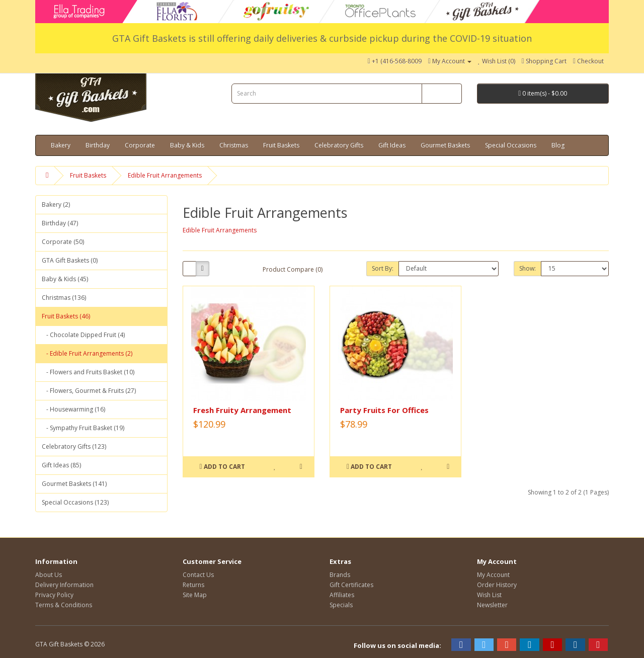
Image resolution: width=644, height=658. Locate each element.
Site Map (195, 595)
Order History (497, 585)
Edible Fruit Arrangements (165, 175)
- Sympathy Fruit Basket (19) (83, 428)
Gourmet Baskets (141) (74, 484)
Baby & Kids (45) (65, 279)
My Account (493, 575)
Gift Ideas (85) (61, 465)
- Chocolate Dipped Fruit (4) (83, 335)
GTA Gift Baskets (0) (70, 260)
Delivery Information (64, 585)
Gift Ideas (392, 145)
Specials (341, 605)
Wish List (489, 595)
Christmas (234, 145)
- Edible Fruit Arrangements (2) (87, 353)
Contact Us (198, 575)
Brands (340, 575)
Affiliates (342, 595)
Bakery (61, 145)
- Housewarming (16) (73, 409)
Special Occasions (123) (75, 502)
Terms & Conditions (64, 605)
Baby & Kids (187, 145)
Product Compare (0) (293, 269)
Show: (528, 268)
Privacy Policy (54, 595)
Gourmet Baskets (445, 145)
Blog (558, 145)
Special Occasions (511, 145)
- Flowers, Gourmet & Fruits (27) (89, 391)
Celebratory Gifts (339, 145)
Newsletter (492, 605)
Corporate (140, 145)
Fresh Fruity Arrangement (242, 410)
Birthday (98, 145)
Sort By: (383, 268)
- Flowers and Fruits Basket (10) (88, 372)
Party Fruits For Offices (384, 410)
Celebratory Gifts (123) (74, 446)
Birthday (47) (60, 223)
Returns (193, 585)
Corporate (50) (63, 242)
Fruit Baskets (281, 145)
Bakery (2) (56, 204)
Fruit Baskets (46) (66, 316)
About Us (49, 575)
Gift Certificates (351, 585)
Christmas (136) (64, 298)
